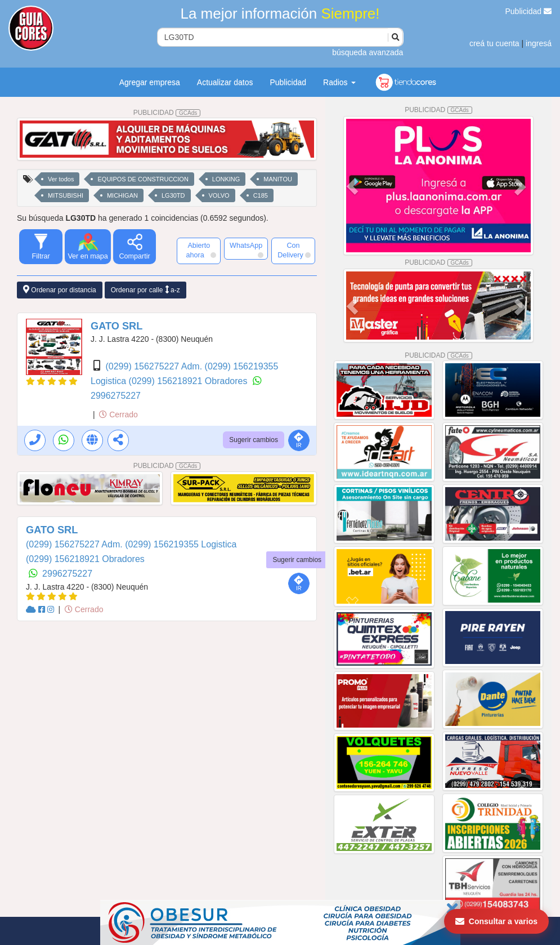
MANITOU (278, 179)
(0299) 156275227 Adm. (155, 366)
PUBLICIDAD (167, 113)
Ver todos (61, 179)
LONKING (226, 179)
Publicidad (529, 11)
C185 (261, 195)
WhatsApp (247, 250)
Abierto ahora (201, 251)
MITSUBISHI (66, 195)
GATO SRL (117, 326)
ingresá (539, 43)
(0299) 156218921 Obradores (189, 381)
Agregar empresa (150, 82)
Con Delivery (294, 251)
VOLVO (219, 195)
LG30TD (173, 195)
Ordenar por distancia (60, 290)
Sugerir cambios (254, 440)
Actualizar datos (225, 82)
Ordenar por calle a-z (145, 290)
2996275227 (116, 396)
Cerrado (118, 414)
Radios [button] (339, 82)
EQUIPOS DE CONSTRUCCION (143, 179)
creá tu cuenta (494, 43)
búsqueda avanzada (368, 52)
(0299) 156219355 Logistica (181, 544)
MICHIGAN (122, 195)
